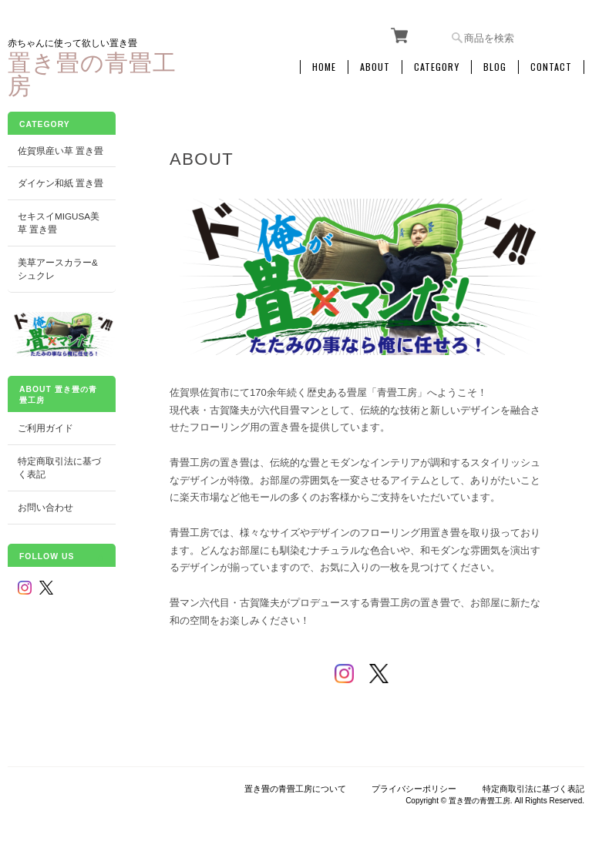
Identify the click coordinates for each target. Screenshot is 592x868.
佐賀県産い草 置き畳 (61, 151)
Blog (495, 67)
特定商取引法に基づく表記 (59, 468)
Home (324, 67)
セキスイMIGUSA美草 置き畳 (59, 223)
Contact (551, 67)
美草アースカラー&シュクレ (58, 269)
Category (437, 67)
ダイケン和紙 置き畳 (61, 183)
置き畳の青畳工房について (295, 789)
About (375, 67)
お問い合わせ (45, 507)
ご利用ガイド (45, 428)
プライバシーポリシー (414, 789)
